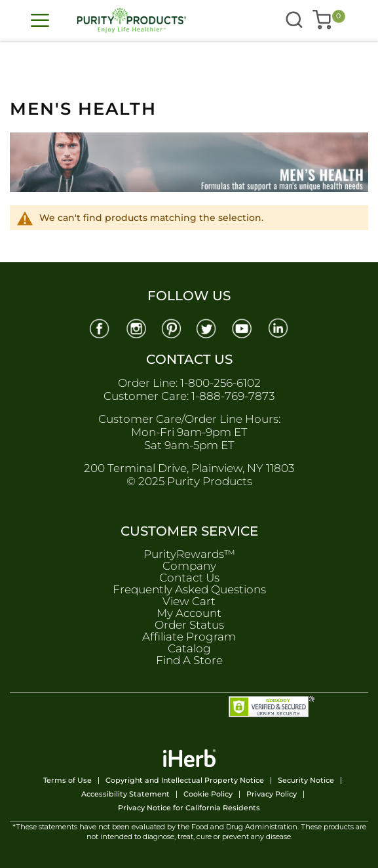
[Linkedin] (279, 327)
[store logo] (126, 20)
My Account (189, 613)
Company (189, 566)
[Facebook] (99, 327)
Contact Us (189, 578)
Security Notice (306, 780)
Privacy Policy (272, 794)
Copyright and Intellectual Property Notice (185, 780)
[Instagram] (135, 327)
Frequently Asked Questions (189, 589)
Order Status (189, 625)
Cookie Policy (208, 794)
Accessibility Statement (125, 794)
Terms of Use (67, 780)
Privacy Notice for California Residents (189, 808)
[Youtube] (243, 327)
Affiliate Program (189, 637)
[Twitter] (207, 327)
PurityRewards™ (189, 554)
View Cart (189, 601)
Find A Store (189, 660)
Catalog (189, 648)
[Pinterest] (171, 327)
